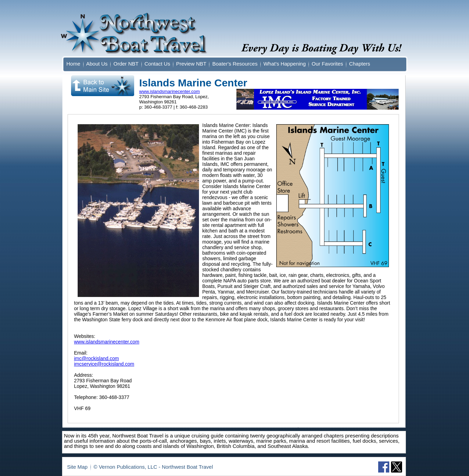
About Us (97, 64)
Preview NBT (191, 64)
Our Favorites (327, 64)
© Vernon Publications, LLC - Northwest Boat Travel (153, 467)
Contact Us (157, 64)
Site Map (77, 467)
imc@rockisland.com (97, 358)
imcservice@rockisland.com (104, 364)
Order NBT (126, 64)
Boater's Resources (235, 64)
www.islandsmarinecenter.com (170, 91)
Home (73, 64)
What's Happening (285, 64)
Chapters (360, 64)
